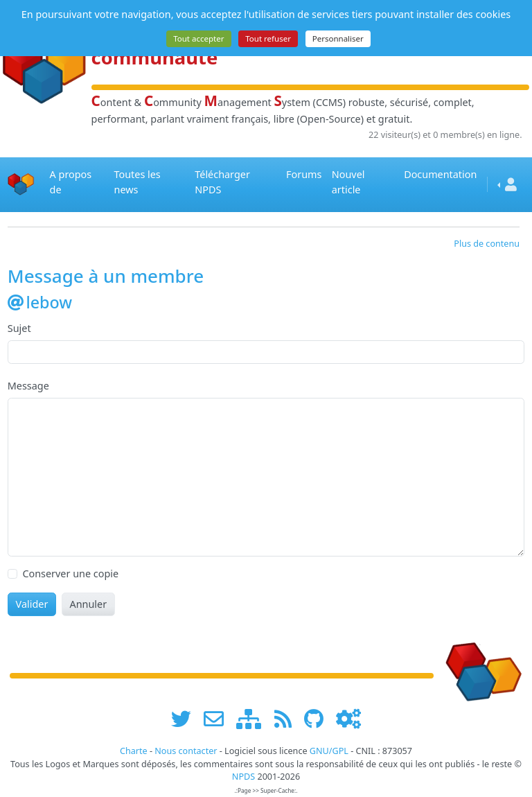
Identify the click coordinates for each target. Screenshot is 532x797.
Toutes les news (138, 182)
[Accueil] (21, 185)
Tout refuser (268, 38)
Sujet (19, 328)
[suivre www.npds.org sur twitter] (186, 719)
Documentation (440, 174)
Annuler (88, 604)
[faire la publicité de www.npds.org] (219, 719)
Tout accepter (198, 38)
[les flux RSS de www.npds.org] (288, 719)
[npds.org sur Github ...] (319, 719)
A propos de (71, 182)
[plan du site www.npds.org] (254, 719)
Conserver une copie (70, 573)
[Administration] (348, 719)
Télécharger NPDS (222, 182)
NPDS (243, 777)
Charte (134, 751)
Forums (304, 174)
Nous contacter (186, 751)
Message (28, 386)
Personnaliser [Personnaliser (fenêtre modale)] (338, 38)
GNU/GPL (329, 751)
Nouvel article (348, 182)
